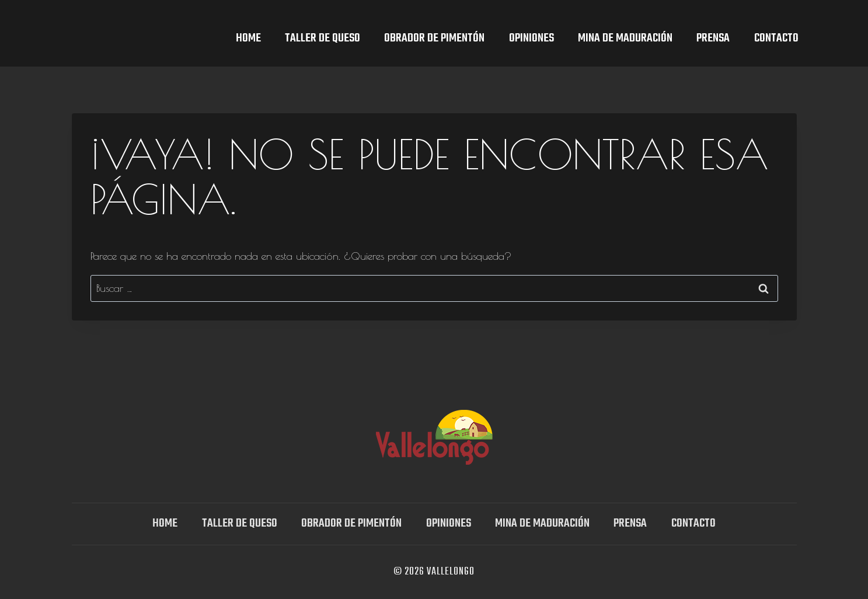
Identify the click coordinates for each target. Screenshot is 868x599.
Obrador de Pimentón (434, 38)
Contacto (776, 38)
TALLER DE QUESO (323, 38)
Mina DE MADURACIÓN (625, 38)
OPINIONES (531, 38)
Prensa (713, 38)
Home (248, 38)
